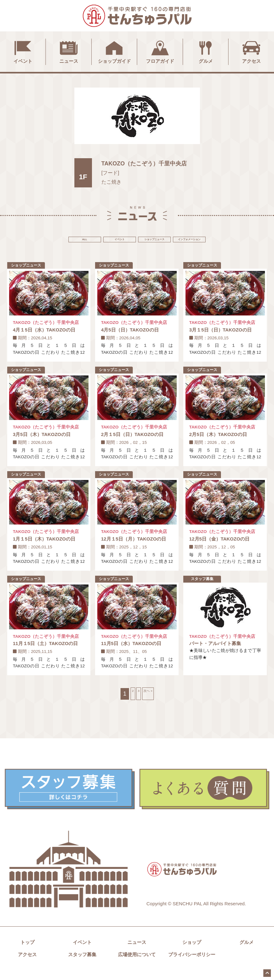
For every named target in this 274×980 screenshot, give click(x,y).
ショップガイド (114, 51)
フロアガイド (160, 51)
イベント (23, 51)
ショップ (192, 952)
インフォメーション (234, 241)
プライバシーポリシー (192, 964)
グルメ (206, 51)
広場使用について (137, 964)
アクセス (251, 51)
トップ (27, 952)
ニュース (69, 51)
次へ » (153, 703)
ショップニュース (169, 241)
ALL (40, 241)
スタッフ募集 (82, 964)
